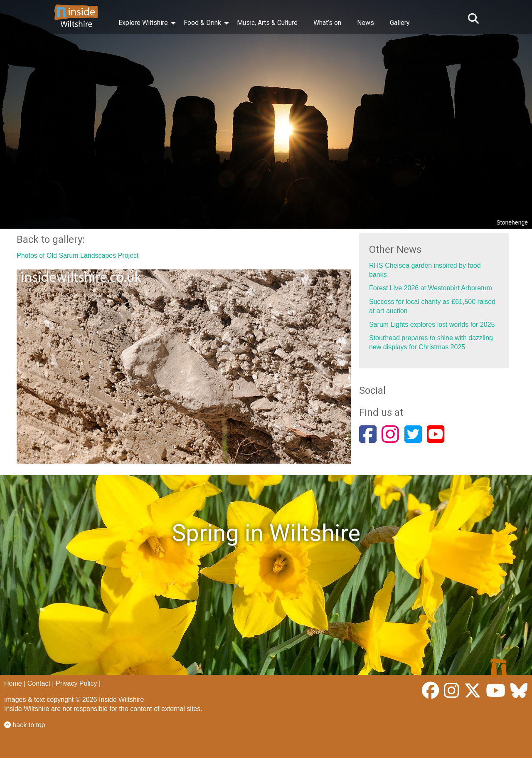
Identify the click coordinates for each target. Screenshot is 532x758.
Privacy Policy (76, 683)
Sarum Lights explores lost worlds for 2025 (432, 325)
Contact (39, 683)
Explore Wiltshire (143, 23)
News (366, 23)
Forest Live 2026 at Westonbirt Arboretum (431, 288)
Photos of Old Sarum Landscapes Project (78, 256)
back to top (25, 725)
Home (13, 683)
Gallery (400, 23)
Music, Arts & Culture (267, 23)
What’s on (327, 23)
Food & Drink (202, 23)
